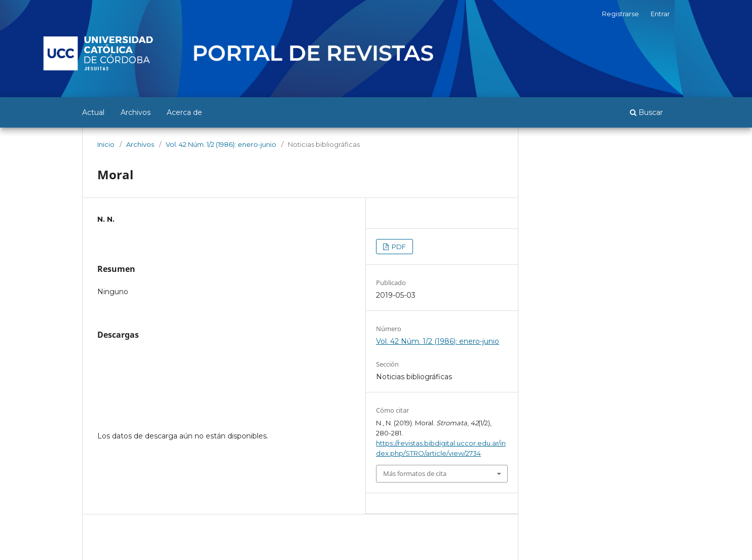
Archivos (136, 112)
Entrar (660, 14)
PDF (398, 247)
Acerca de (184, 112)
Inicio (106, 144)
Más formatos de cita (415, 473)
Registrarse (621, 14)
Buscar (646, 112)
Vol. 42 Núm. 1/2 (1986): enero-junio (221, 144)
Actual (93, 112)
